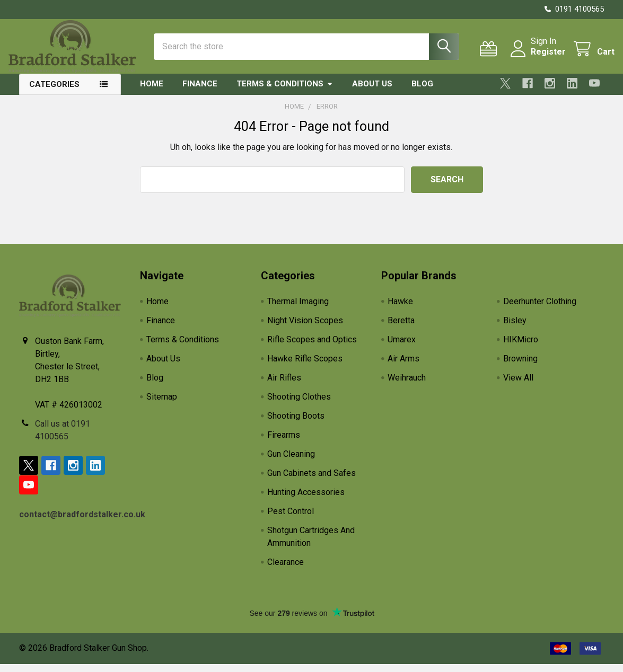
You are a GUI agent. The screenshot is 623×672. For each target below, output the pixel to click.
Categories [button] (54, 92)
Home (152, 92)
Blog (422, 92)
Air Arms (403, 366)
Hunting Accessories (306, 500)
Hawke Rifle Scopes (305, 366)
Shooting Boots (296, 424)
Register (538, 57)
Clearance (286, 570)
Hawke (400, 309)
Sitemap (162, 405)
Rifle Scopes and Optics (312, 347)
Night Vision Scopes (305, 328)
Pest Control (291, 519)
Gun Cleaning (291, 462)
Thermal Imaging (298, 309)
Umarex (402, 347)
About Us (372, 92)
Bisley (515, 328)
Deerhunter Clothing (540, 309)
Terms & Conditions (285, 92)
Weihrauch (407, 386)
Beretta (401, 328)
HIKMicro (521, 347)
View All (518, 386)
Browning (520, 366)
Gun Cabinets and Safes (311, 481)
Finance (200, 92)
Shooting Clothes (299, 405)
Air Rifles (284, 386)
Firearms (284, 443)
